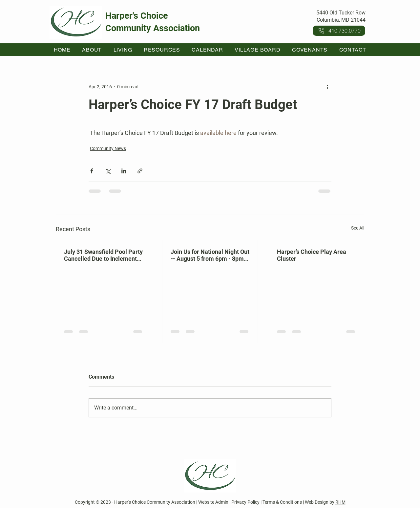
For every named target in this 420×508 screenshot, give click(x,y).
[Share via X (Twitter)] (108, 171)
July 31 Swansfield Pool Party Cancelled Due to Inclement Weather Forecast (103, 255)
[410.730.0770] (339, 31)
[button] (92, 50)
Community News (108, 148)
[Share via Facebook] (92, 171)
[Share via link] (140, 171)
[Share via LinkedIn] (124, 171)
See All (358, 228)
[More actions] (327, 87)
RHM (340, 502)
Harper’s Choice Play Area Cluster (312, 255)
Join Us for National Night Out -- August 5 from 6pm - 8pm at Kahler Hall (210, 255)
